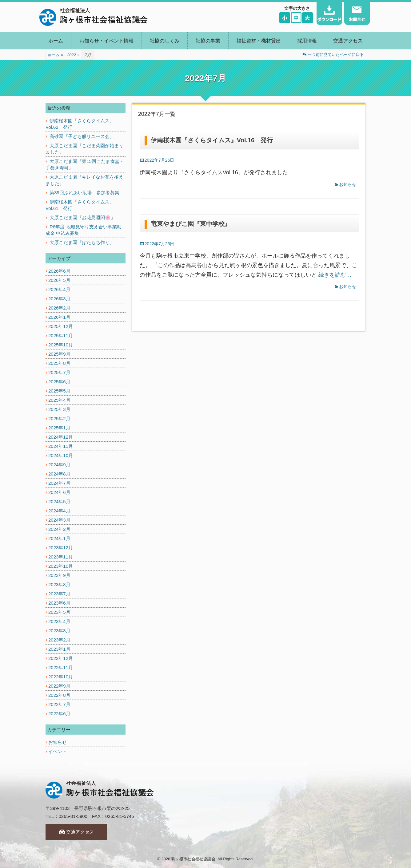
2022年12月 (61, 658)
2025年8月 (59, 363)
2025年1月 (59, 428)
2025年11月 (61, 335)
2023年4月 (59, 621)
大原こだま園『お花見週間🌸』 (82, 217)
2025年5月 (59, 391)
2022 (73, 55)
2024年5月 (59, 501)
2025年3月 (59, 409)
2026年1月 (59, 317)
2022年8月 (59, 695)
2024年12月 (61, 437)
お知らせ (348, 184)
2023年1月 (59, 649)
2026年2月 (59, 308)
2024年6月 (59, 492)
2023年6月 (59, 603)
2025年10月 (61, 345)
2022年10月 (61, 677)
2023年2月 (59, 640)
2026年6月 (59, 271)
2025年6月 (59, 382)
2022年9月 (59, 686)
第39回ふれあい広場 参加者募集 (84, 193)
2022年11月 (61, 667)
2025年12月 (61, 326)
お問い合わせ (357, 13)
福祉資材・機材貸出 (259, 41)
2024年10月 (61, 455)
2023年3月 (59, 631)
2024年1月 (59, 538)
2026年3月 (59, 299)
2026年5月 (59, 280)
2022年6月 (59, 714)
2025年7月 (59, 372)
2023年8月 (59, 584)
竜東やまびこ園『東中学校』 (191, 224)
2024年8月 (59, 474)
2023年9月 (59, 575)
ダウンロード (329, 13)
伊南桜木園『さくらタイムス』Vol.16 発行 (212, 140)
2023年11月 (61, 557)
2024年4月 (59, 511)
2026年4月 (59, 289)
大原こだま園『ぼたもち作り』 (82, 242)
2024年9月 (59, 465)
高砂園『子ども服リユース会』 (82, 136)
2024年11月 (61, 446)
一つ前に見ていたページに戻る (333, 55)
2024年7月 (59, 483)
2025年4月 (59, 400)
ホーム (56, 41)
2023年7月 (59, 594)
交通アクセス (348, 41)
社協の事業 (208, 41)
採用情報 (307, 41)
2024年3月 (59, 520)
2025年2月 (59, 418)
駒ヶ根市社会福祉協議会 (193, 859)
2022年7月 (59, 704)
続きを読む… (335, 275)
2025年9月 (59, 354)
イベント (58, 751)
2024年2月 (59, 529)
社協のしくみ (165, 41)
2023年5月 (59, 612)
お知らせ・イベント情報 (106, 41)
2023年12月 (61, 548)
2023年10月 (61, 566)
